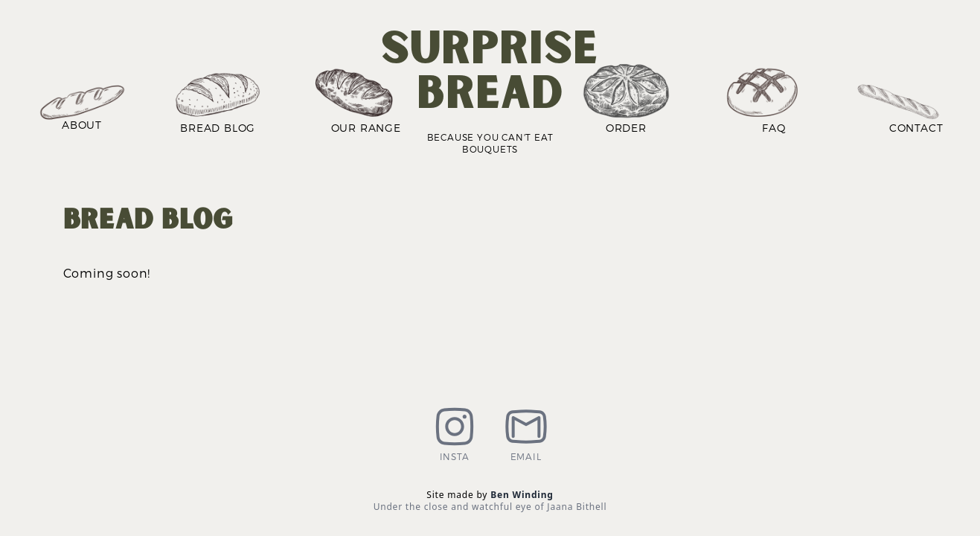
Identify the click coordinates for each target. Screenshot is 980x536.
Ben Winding (522, 495)
